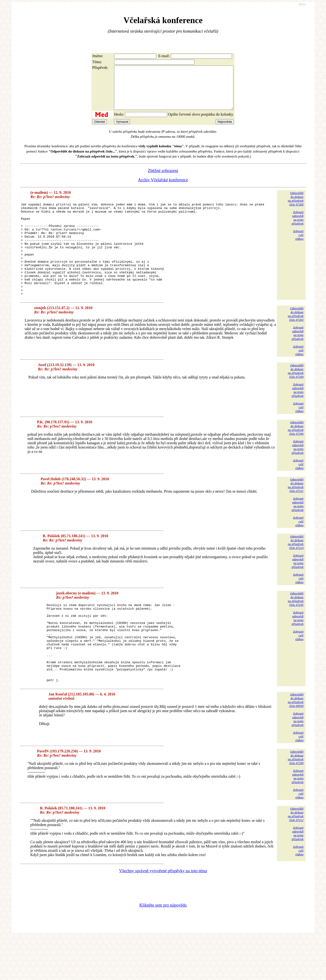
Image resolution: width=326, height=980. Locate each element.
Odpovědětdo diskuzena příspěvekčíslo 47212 (296, 857)
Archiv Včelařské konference (163, 189)
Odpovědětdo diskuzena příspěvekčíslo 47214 (296, 569)
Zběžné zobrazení (163, 179)
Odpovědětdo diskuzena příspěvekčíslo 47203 (296, 341)
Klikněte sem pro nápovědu (163, 948)
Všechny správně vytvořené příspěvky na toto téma (163, 914)
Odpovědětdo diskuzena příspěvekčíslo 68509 (296, 743)
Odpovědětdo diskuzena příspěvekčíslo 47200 (296, 207)
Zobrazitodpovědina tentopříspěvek (298, 226)
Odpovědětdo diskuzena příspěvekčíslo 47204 (296, 398)
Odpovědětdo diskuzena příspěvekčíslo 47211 (296, 512)
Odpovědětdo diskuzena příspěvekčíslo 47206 (296, 455)
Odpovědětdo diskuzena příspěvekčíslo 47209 (296, 800)
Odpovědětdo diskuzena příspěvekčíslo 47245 (296, 626)
